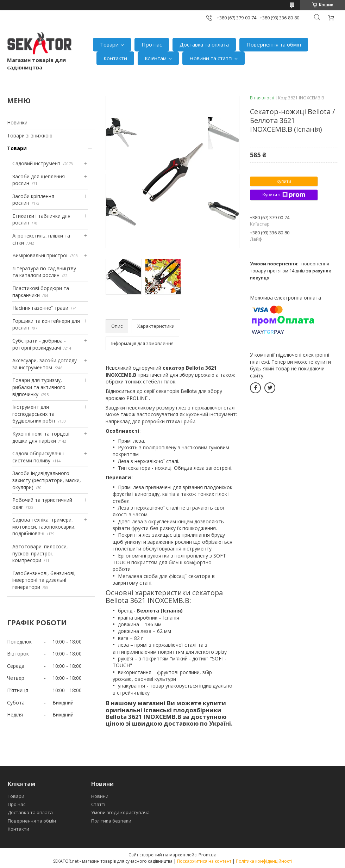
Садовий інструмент (36, 163)
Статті (98, 804)
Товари (109, 44)
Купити (284, 181)
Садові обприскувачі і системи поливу (38, 457)
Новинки (17, 122)
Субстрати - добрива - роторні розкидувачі (39, 344)
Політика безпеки (111, 821)
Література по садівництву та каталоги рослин (44, 272)
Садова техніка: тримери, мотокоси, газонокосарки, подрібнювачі (44, 527)
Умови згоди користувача (120, 812)
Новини (100, 796)
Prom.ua (208, 855)
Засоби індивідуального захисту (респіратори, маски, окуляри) (47, 480)
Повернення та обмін (274, 44)
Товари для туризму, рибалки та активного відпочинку (39, 387)
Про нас (152, 44)
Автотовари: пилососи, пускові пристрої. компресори (40, 553)
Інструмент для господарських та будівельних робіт (34, 414)
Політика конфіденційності (264, 861)
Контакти (115, 58)
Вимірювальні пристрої (40, 255)
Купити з (284, 195)
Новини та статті (211, 58)
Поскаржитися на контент (204, 861)
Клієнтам (156, 58)
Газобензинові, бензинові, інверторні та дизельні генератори (44, 580)
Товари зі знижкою (30, 136)
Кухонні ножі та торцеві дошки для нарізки (41, 437)
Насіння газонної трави (40, 308)
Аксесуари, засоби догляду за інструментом (45, 364)
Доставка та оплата (204, 44)
